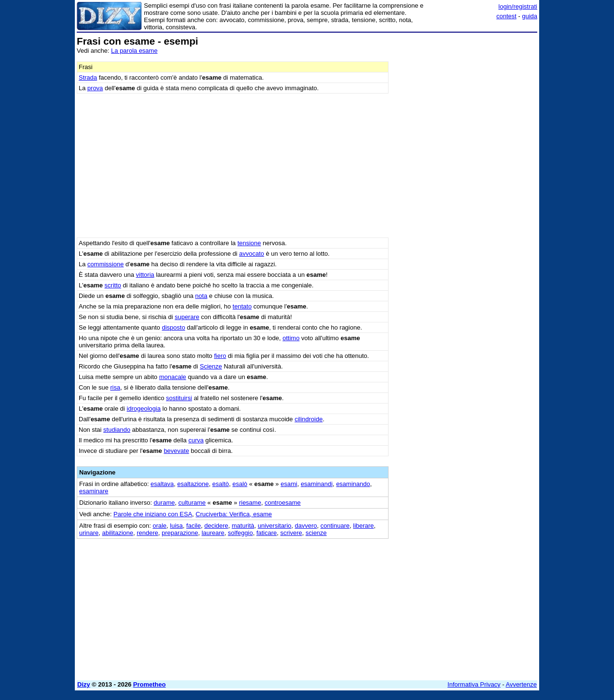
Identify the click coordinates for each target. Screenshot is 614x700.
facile (193, 526)
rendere (148, 533)
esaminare (94, 491)
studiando (117, 430)
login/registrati (518, 6)
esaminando (353, 484)
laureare (213, 533)
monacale (173, 377)
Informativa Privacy (474, 684)
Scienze (211, 366)
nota (201, 296)
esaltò (221, 484)
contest (507, 16)
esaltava (162, 484)
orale (159, 526)
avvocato (252, 254)
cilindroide (309, 419)
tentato (242, 306)
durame (164, 503)
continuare (335, 526)
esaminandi (317, 484)
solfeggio (240, 533)
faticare (266, 533)
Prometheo (150, 684)
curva (196, 440)
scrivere (291, 533)
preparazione (180, 533)
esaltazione (193, 484)
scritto (113, 285)
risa (115, 387)
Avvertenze (521, 684)
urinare (89, 533)
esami (289, 484)
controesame (283, 503)
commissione (106, 264)
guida (530, 16)
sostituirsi (179, 398)
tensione (249, 243)
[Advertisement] (465, 180)
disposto (173, 327)
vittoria (145, 275)
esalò (240, 484)
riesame (250, 503)
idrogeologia (144, 409)
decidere (216, 526)
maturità (243, 526)
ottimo (291, 338)
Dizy (84, 684)
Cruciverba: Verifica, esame (234, 514)
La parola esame (135, 51)
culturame (192, 503)
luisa (176, 526)
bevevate (176, 451)
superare (187, 317)
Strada (88, 77)
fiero (220, 356)
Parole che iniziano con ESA (153, 514)
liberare (363, 526)
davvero (306, 526)
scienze (316, 533)
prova (95, 88)
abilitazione (118, 533)
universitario (274, 526)
